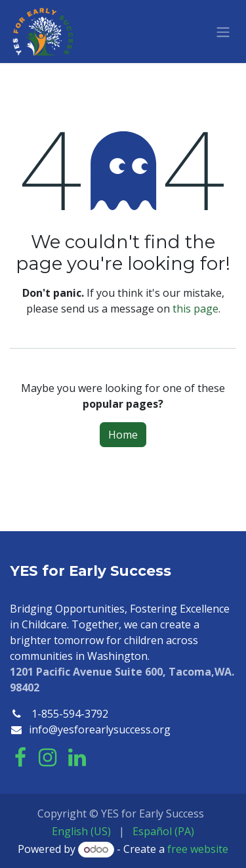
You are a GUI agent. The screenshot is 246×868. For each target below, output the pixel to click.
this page (195, 309)
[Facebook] (20, 758)
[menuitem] (81, 831)
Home (123, 435)
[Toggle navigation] (223, 32)
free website (198, 849)
